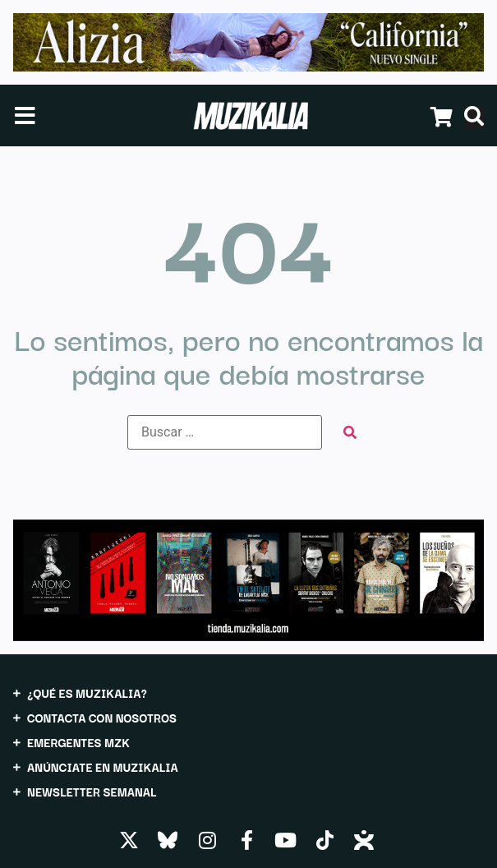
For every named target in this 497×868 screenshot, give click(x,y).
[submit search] (350, 433)
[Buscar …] (225, 432)
